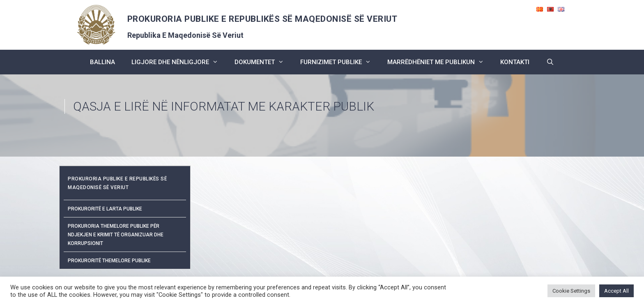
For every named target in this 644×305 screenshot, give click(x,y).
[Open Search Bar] (550, 62)
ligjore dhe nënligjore (179, 62)
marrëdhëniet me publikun (440, 62)
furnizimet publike (340, 62)
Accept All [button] (616, 291)
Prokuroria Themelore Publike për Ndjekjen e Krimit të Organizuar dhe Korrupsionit (116, 235)
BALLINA (102, 62)
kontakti (515, 62)
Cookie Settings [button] (571, 291)
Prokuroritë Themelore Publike (109, 261)
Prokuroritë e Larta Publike (105, 209)
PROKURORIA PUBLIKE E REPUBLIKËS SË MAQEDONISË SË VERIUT (262, 19)
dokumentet (263, 62)
